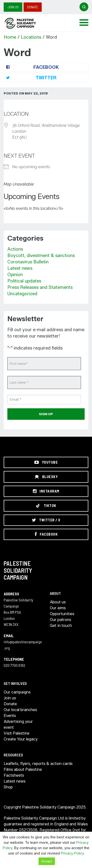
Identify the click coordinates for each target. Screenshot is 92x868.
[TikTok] (46, 506)
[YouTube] (46, 462)
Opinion (15, 275)
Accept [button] (47, 861)
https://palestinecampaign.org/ (26, 23)
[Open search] (84, 7)
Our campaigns (17, 692)
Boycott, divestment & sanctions (41, 256)
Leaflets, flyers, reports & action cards (38, 764)
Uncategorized (22, 294)
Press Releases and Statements (40, 287)
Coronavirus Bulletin (28, 262)
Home (10, 37)
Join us (13, 7)
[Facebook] (46, 534)
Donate (33, 7)
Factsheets (14, 775)
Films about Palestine (23, 769)
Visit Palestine (17, 733)
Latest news (20, 268)
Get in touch (61, 626)
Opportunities (62, 614)
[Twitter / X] (46, 520)
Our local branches (20, 710)
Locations (31, 37)
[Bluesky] (46, 477)
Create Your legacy (21, 739)
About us (58, 602)
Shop (8, 787)
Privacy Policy (72, 853)
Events (10, 716)
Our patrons (60, 620)
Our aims (58, 608)
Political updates (24, 281)
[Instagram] (46, 491)
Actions (15, 249)
